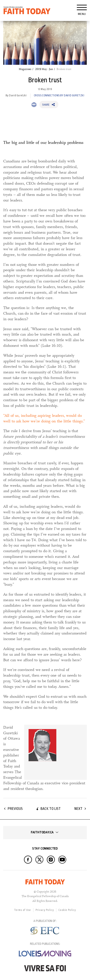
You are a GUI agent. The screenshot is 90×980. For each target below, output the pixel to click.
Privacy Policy (45, 910)
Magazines (25, 69)
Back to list (51, 809)
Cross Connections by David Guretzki (59, 95)
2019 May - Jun (44, 69)
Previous (15, 809)
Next (78, 809)
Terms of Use (23, 910)
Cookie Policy (67, 910)
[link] (54, 752)
